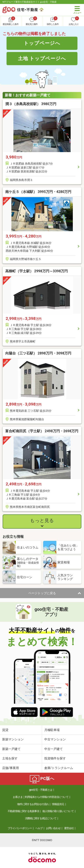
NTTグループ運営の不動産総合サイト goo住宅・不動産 (29, 2)
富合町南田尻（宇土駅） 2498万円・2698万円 (42, 431)
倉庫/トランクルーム (59, 768)
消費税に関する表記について (41, 818)
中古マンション (55, 739)
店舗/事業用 (11, 768)
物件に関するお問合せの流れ (33, 804)
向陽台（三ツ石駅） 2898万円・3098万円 (38, 353)
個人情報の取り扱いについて (58, 811)
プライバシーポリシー (20, 828)
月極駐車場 (52, 730)
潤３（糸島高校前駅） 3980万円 (31, 104)
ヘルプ (39, 828)
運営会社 (69, 828)
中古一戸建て (54, 749)
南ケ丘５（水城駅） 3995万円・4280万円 (38, 192)
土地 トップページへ (42, 58)
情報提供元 (58, 804)
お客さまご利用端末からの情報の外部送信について (41, 797)
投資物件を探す (55, 758)
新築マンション (13, 739)
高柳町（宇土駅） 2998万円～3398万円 (37, 271)
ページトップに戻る (42, 593)
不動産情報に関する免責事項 (23, 811)
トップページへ (42, 43)
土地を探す (10, 758)
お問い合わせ (53, 828)
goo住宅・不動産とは (41, 790)
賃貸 (5, 730)
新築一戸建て (11, 749)
